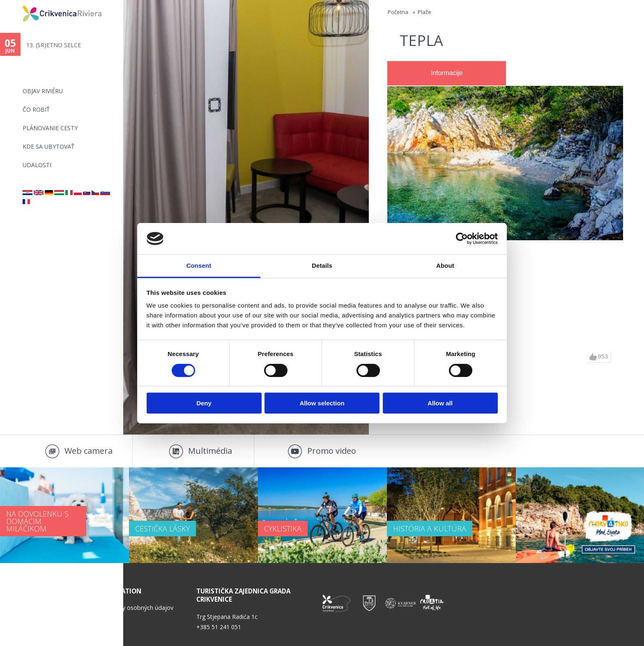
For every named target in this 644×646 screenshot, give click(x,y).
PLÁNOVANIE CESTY (50, 128)
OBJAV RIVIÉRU (43, 91)
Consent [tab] (199, 266)
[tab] (447, 74)
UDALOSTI (37, 165)
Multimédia (210, 451)
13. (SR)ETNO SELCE (54, 45)
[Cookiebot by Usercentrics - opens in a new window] (462, 239)
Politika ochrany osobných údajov (128, 608)
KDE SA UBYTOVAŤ (48, 146)
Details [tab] (322, 266)
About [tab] (445, 266)
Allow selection (322, 403)
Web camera (89, 451)
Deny (204, 403)
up (593, 357)
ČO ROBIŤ (36, 109)
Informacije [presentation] (446, 73)
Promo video (332, 451)
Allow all (440, 403)
